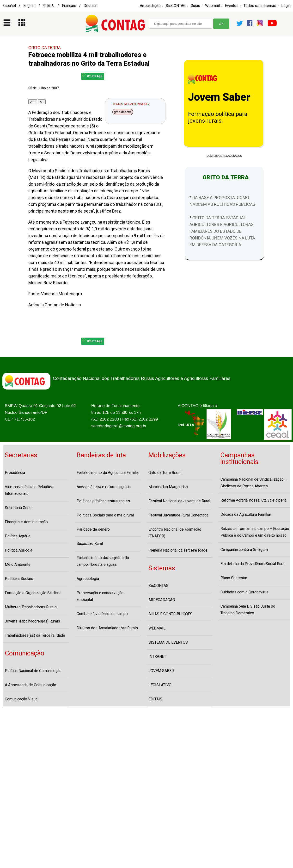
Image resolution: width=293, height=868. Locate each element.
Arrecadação (150, 6)
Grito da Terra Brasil (165, 473)
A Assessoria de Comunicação (31, 685)
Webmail (212, 6)
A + (33, 102)
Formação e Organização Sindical (33, 593)
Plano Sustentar (234, 578)
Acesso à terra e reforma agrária (104, 487)
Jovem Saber (219, 97)
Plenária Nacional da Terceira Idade (178, 550)
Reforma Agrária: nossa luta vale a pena (253, 500)
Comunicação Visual (22, 699)
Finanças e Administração (26, 522)
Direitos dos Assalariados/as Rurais (107, 628)
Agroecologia (88, 579)
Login (286, 6)
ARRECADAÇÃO (162, 600)
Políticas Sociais (19, 579)
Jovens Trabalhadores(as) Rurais (32, 621)
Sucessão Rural (90, 544)
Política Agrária (18, 536)
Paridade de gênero (93, 529)
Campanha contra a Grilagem (244, 550)
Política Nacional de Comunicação (33, 671)
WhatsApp (92, 75)
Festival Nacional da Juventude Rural (179, 501)
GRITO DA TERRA (45, 48)
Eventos (232, 6)
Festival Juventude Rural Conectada (178, 515)
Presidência (15, 473)
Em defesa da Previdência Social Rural (253, 564)
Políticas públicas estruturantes (103, 501)
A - (42, 102)
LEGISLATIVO (160, 685)
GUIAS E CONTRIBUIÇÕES (170, 614)
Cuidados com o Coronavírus (244, 592)
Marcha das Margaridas (168, 487)
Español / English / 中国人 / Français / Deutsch (50, 6)
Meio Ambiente (18, 564)
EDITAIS (155, 699)
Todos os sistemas (260, 6)
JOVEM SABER (161, 671)
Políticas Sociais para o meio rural (105, 515)
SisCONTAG (176, 6)
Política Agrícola (18, 550)
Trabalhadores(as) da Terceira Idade (35, 635)
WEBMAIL (157, 628)
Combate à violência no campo (102, 614)
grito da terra (123, 112)
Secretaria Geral (18, 508)
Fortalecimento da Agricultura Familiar (108, 473)
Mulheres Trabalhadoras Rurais (31, 607)
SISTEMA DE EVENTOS (168, 642)
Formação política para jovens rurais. (218, 117)
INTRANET (157, 657)
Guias (195, 6)
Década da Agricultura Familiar (246, 514)
